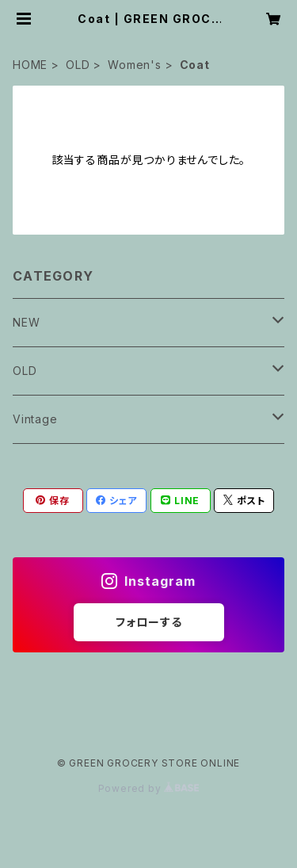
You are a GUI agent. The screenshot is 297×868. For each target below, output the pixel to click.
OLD (78, 65)
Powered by (149, 788)
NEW (26, 322)
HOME (30, 65)
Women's (135, 65)
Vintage (35, 419)
